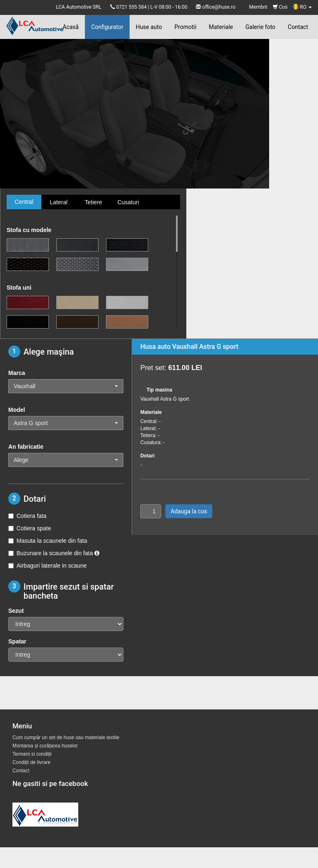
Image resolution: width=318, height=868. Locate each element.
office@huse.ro (219, 7)
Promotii (185, 27)
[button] (66, 386)
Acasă (71, 27)
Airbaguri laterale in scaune (48, 566)
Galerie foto (260, 27)
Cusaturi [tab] (128, 202)
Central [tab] (24, 202)
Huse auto (149, 27)
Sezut (16, 611)
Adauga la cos (189, 511)
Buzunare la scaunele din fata (54, 553)
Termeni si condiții (32, 754)
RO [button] (302, 7)
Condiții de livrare (31, 762)
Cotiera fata (27, 516)
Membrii (258, 7)
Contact (298, 27)
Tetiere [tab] (93, 202)
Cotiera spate (30, 528)
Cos (280, 7)
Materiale (221, 27)
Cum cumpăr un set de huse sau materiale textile (66, 737)
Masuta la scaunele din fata (48, 541)
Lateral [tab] (59, 202)
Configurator (107, 27)
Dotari (147, 456)
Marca (17, 373)
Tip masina (159, 390)
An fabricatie (26, 447)
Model (17, 410)
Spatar (17, 641)
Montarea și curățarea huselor (45, 746)
